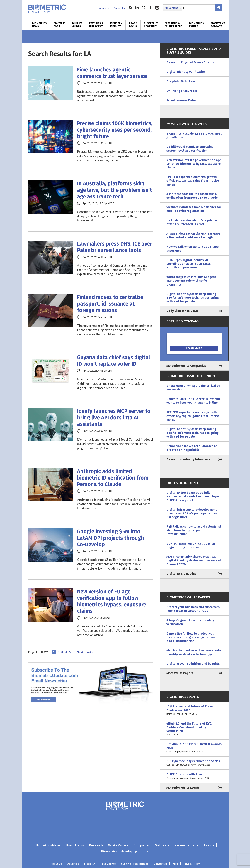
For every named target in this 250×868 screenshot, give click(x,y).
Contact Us (160, 864)
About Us (104, 8)
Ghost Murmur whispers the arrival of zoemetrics (193, 388)
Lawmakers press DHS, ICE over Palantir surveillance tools (115, 247)
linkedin (137, 8)
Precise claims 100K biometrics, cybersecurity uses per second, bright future (115, 130)
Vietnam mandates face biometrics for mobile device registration (194, 209)
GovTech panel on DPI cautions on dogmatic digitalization (191, 545)
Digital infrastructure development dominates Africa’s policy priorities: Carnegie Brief (192, 513)
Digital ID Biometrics (181, 574)
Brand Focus (133, 25)
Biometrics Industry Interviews (188, 459)
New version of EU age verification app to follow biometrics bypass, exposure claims (112, 601)
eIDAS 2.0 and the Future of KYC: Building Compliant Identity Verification (194, 729)
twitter (144, 8)
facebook (150, 8)
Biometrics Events (197, 25)
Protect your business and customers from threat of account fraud (193, 609)
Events (209, 845)
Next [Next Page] (80, 652)
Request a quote (187, 845)
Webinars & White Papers (174, 25)
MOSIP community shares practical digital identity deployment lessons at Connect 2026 (194, 560)
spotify (157, 8)
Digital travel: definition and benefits (193, 664)
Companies (142, 845)
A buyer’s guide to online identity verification (190, 622)
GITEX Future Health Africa (194, 776)
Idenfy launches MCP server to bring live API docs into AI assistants (114, 418)
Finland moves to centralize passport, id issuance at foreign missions (110, 304)
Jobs (175, 864)
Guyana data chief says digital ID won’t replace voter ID (114, 361)
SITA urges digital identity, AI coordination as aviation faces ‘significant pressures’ (189, 264)
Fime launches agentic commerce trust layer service (112, 73)
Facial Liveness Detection (184, 100)
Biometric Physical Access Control (191, 62)
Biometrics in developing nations (125, 851)
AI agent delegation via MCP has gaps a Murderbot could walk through (193, 235)
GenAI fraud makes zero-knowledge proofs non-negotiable (192, 448)
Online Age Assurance (182, 91)
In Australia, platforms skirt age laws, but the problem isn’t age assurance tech (115, 190)
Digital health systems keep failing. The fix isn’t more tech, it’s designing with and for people (193, 298)
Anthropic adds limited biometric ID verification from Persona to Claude (113, 478)
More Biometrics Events (183, 788)
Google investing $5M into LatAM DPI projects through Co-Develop (111, 538)
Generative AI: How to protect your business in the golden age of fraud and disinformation (192, 637)
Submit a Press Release (135, 864)
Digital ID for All (59, 25)
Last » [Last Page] (89, 652)
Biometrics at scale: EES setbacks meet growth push (194, 135)
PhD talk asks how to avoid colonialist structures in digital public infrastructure (194, 530)
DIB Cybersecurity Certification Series (194, 763)
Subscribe (119, 8)
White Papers (118, 845)
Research (96, 845)
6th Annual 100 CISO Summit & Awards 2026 (194, 748)
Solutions (162, 845)
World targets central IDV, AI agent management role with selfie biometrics (191, 281)
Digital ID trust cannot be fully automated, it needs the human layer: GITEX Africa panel (193, 496)
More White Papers (180, 673)
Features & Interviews (96, 25)
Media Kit (90, 864)
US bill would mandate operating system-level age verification (190, 149)
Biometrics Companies (151, 25)
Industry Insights (116, 25)
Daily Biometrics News (182, 311)
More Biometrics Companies (186, 366)
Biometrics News (39, 25)
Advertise (73, 864)
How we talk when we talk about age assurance (193, 249)
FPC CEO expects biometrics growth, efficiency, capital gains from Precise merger (193, 181)
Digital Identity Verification (186, 72)
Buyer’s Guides (77, 25)
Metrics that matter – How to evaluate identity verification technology (194, 652)
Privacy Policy (192, 864)
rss (130, 8)
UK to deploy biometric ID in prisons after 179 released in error (192, 222)
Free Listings (108, 864)
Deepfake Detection (181, 81)
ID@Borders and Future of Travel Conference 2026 (194, 710)
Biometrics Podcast (218, 25)
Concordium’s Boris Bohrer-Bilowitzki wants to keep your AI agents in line (193, 401)
